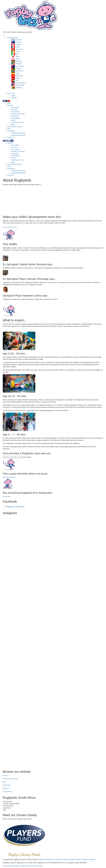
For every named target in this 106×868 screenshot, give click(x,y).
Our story (14, 110)
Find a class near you (10, 227)
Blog (13, 124)
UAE (17, 80)
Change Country (13, 38)
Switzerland (19, 76)
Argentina (18, 40)
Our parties (15, 116)
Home (9, 103)
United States (20, 85)
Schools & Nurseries (18, 114)
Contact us (11, 137)
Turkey (18, 78)
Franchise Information (19, 133)
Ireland (18, 52)
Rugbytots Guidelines (20, 866)
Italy (17, 54)
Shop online (7, 496)
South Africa (19, 71)
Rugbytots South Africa (15, 507)
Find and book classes (14, 127)
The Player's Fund (17, 122)
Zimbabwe (19, 88)
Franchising (11, 131)
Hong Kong (19, 49)
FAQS (13, 120)
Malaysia (18, 64)
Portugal (18, 69)
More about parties (9, 477)
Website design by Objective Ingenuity (82, 859)
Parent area (11, 93)
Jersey (17, 59)
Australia (18, 42)
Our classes (15, 107)
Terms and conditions (36, 866)
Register (14, 98)
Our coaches (16, 112)
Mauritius (19, 61)
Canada (18, 44)
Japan (17, 56)
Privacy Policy (7, 792)
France (18, 47)
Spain (17, 73)
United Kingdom (21, 83)
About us (10, 105)
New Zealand (20, 66)
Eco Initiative (16, 118)
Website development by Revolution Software (54, 859)
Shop (9, 129)
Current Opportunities (18, 135)
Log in (13, 96)
